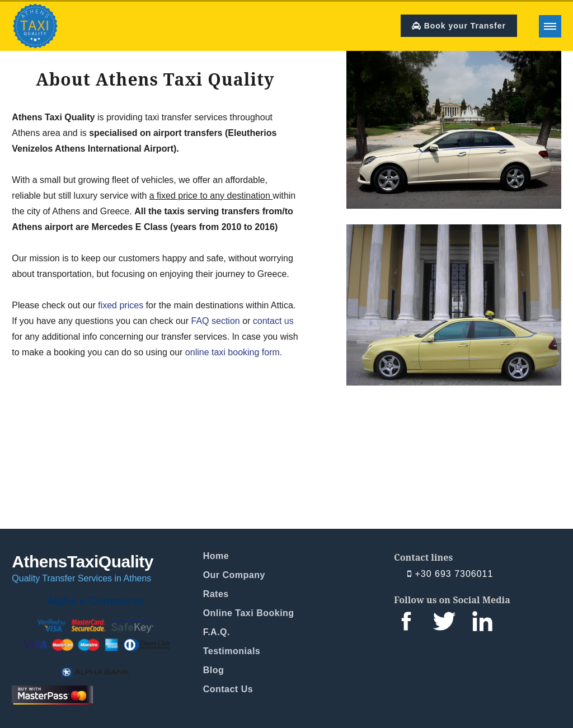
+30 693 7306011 (450, 574)
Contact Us (228, 689)
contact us (273, 321)
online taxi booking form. (234, 352)
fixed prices (121, 305)
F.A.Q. (217, 632)
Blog (214, 670)
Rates (216, 594)
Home (216, 556)
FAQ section (216, 321)
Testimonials (232, 651)
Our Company (234, 575)
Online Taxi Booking (249, 613)
